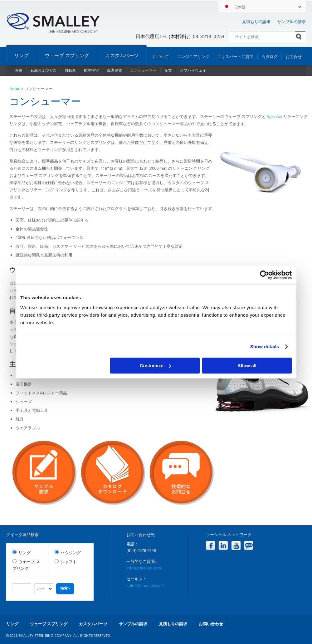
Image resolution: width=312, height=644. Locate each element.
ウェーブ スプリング (67, 55)
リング (22, 55)
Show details (265, 346)
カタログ (270, 56)
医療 (18, 70)
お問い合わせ (211, 624)
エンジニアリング (193, 56)
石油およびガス (43, 70)
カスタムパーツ (122, 55)
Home (15, 89)
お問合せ (294, 56)
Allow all (247, 366)
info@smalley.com (144, 568)
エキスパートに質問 (235, 56)
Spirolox (275, 116)
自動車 (70, 70)
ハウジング (71, 553)
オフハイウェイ (193, 70)
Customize (155, 366)
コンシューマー (143, 70)
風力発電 (115, 70)
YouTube (236, 546)
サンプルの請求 (292, 22)
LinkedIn (223, 546)
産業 (168, 70)
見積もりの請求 (256, 22)
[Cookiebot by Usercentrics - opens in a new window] (264, 275)
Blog (249, 546)
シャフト (69, 562)
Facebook (210, 546)
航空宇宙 (91, 70)
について (161, 56)
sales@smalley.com (145, 585)
